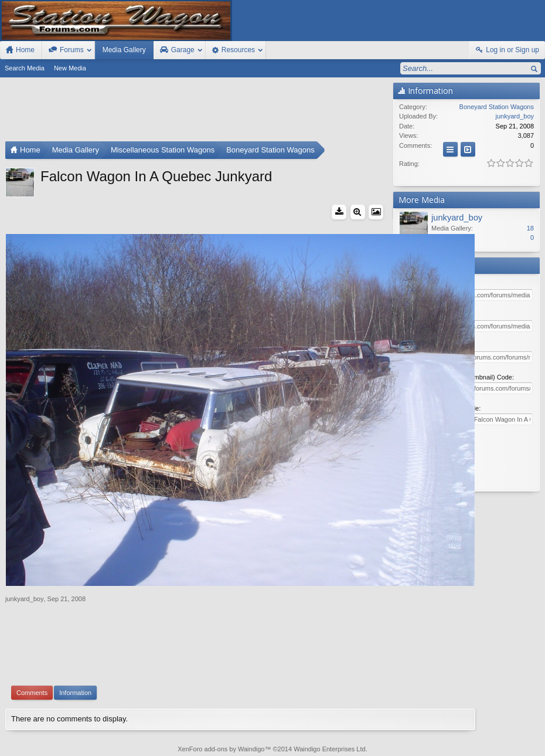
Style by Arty (524, 745)
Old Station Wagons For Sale (312, 734)
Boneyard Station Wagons (497, 107)
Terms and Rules (430, 745)
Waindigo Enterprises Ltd (330, 684)
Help (484, 734)
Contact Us (453, 734)
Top (521, 734)
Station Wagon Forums (396, 734)
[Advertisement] (196, 112)
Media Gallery (124, 50)
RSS (538, 734)
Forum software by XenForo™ (84, 745)
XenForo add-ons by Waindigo (221, 684)
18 (530, 228)
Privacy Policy (480, 745)
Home (504, 734)
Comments (32, 628)
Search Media (25, 68)
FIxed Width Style (28, 734)
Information (75, 628)
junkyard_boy (24, 534)
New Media (70, 68)
